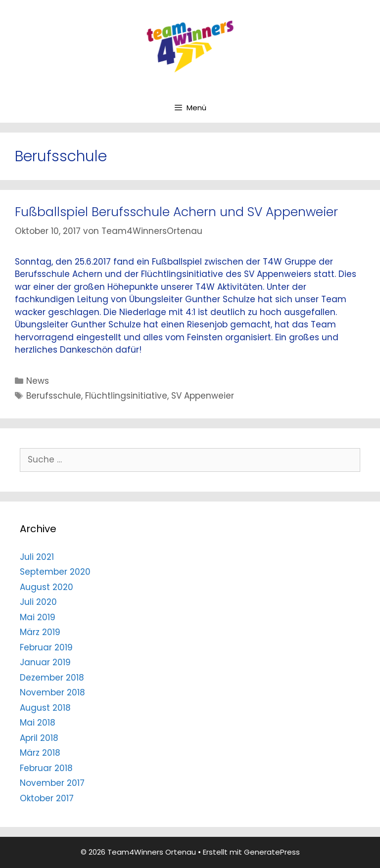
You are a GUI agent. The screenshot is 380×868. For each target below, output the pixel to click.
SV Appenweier (203, 396)
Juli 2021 (37, 557)
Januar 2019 (45, 662)
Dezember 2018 (52, 678)
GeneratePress (272, 852)
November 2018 (52, 692)
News (38, 381)
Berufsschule (54, 396)
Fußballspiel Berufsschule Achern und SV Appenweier (176, 212)
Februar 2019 (46, 647)
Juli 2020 (38, 602)
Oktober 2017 (47, 798)
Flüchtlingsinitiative (126, 396)
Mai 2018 (38, 723)
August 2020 (47, 587)
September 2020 (55, 572)
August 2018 (45, 708)
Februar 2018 (46, 768)
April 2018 (39, 738)
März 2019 (40, 632)
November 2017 (52, 783)
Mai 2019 (38, 617)
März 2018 (40, 753)
